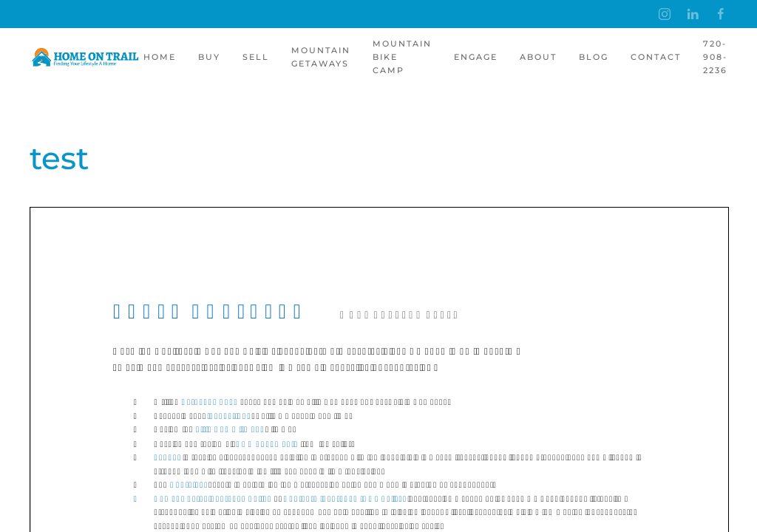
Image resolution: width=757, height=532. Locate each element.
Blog (594, 57)
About (538, 57)
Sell (256, 57)
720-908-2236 (715, 57)
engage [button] (476, 57)
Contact (656, 57)
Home (160, 57)
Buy (209, 57)
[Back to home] (86, 58)
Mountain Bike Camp (402, 57)
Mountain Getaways (321, 57)
